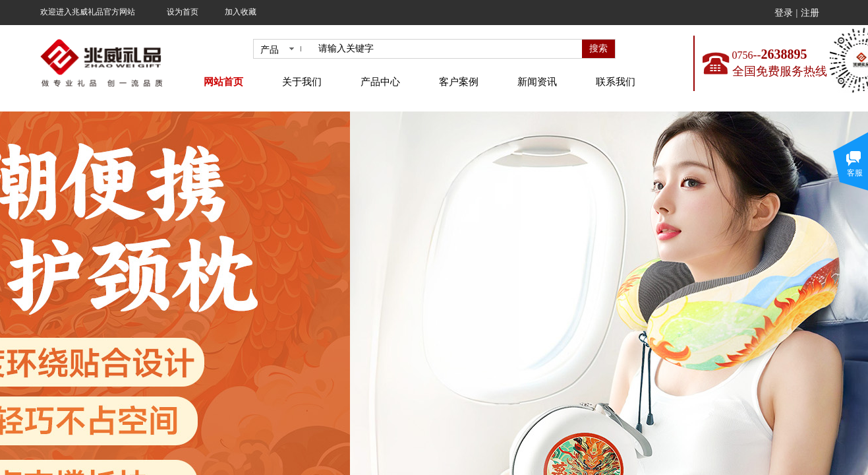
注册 (810, 13)
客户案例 (459, 82)
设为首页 (183, 12)
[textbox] (448, 49)
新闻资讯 (537, 82)
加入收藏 (241, 12)
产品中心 (380, 82)
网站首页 (223, 82)
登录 (784, 13)
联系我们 (616, 82)
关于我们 (302, 82)
